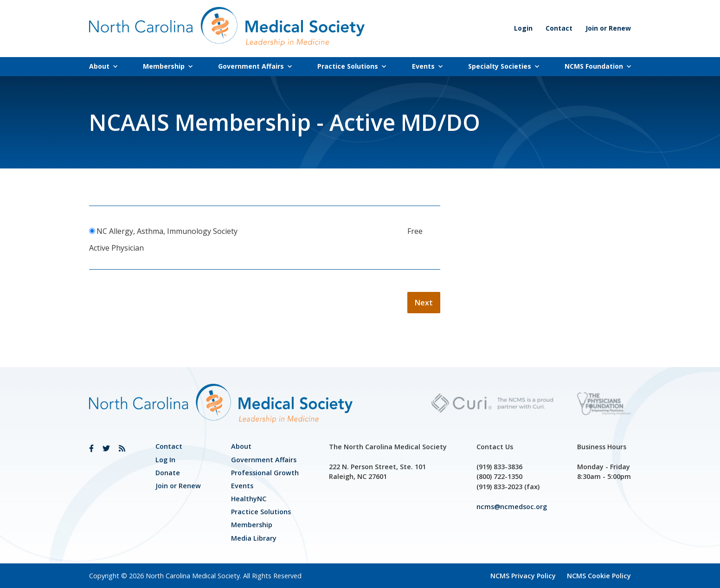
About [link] (103, 66)
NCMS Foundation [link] (598, 66)
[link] (91, 448)
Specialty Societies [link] (504, 66)
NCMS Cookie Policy (599, 576)
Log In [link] (165, 460)
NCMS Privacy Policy (523, 576)
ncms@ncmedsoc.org (512, 507)
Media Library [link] (254, 538)
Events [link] (427, 66)
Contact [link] (559, 28)
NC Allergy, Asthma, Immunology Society (167, 231)
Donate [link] (168, 473)
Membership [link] (168, 66)
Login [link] (523, 28)
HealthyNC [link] (249, 499)
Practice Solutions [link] (352, 66)
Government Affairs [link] (255, 66)
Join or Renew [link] (608, 28)
